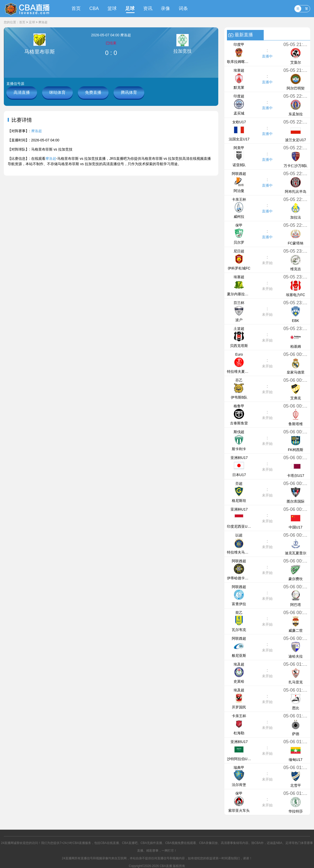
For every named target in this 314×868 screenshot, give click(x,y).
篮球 (112, 8)
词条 (183, 8)
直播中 (267, 56)
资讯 (148, 8)
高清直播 (22, 92)
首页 (76, 8)
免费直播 (93, 92)
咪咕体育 (57, 92)
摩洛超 (43, 22)
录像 (165, 8)
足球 (130, 8)
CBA (94, 8)
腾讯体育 (129, 92)
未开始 (267, 263)
